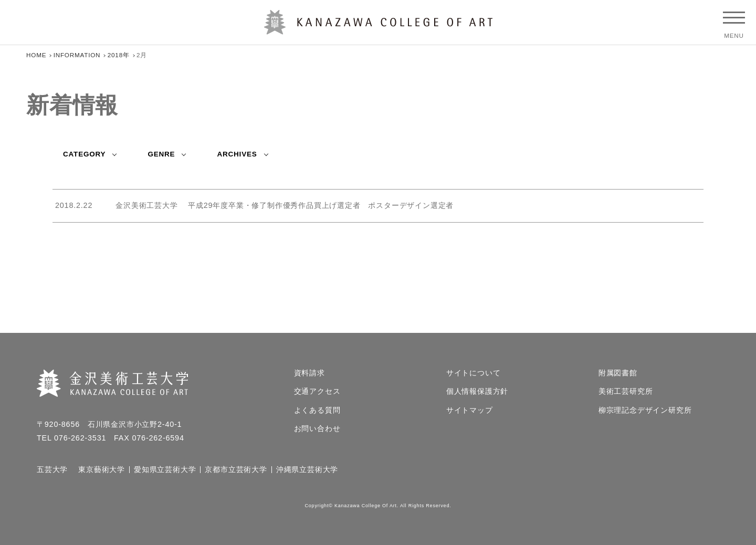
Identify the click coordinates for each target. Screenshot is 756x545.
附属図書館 (618, 373)
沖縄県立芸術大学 (307, 470)
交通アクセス (317, 392)
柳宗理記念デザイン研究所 (645, 411)
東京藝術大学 (102, 470)
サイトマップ (470, 411)
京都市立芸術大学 (236, 470)
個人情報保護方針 (477, 392)
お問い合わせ (317, 429)
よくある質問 (317, 411)
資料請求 (309, 373)
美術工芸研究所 (626, 392)
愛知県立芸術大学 (165, 470)
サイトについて (474, 373)
